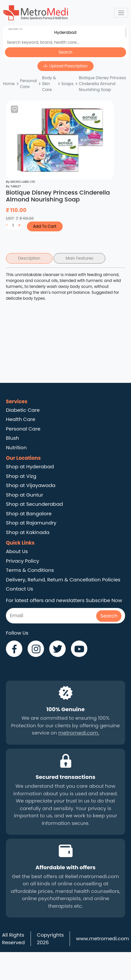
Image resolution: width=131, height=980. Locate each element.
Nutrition (16, 447)
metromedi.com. (79, 733)
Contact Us (20, 589)
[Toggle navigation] (121, 13)
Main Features (79, 258)
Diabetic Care (23, 410)
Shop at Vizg (21, 476)
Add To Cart (44, 226)
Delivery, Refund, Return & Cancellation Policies (63, 580)
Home (9, 84)
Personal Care (29, 84)
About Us (17, 551)
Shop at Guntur (24, 495)
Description (29, 258)
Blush (12, 438)
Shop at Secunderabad (34, 504)
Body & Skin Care (49, 84)
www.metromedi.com (102, 938)
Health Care (21, 419)
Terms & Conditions (30, 570)
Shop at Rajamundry (31, 523)
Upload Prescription (68, 66)
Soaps (67, 84)
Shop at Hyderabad (30, 467)
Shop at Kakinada (28, 532)
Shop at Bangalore (29, 513)
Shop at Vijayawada (31, 485)
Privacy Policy (22, 561)
